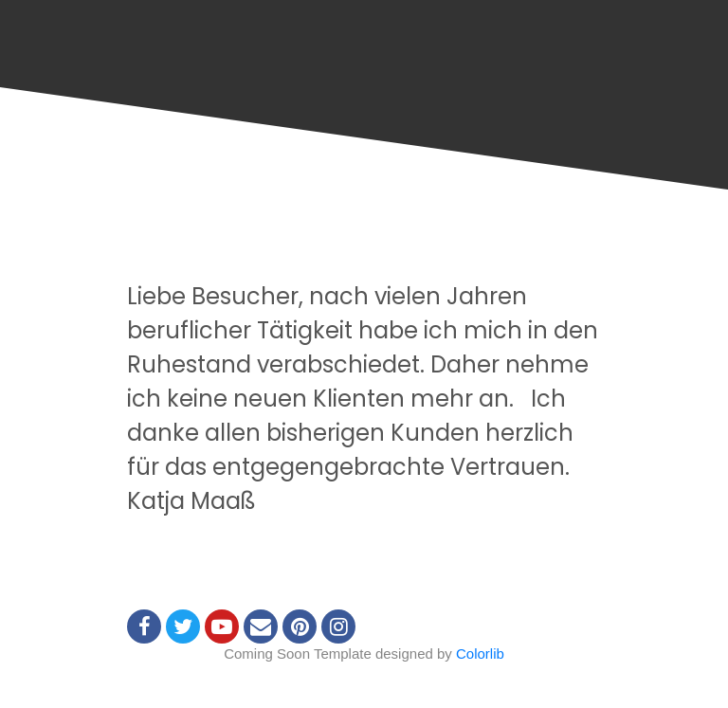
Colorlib (480, 654)
